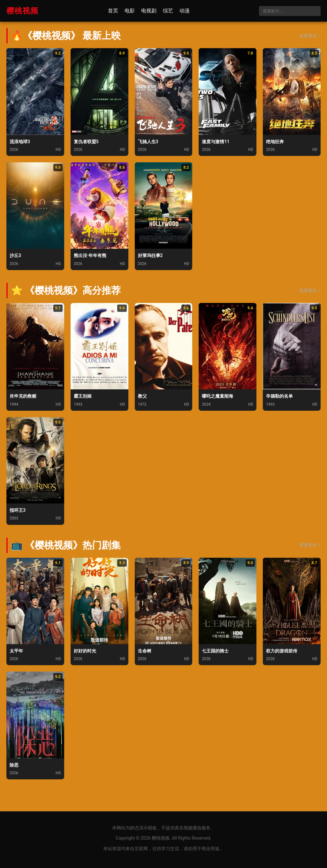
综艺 (168, 11)
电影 (130, 11)
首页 (113, 11)
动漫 (185, 11)
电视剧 (149, 11)
